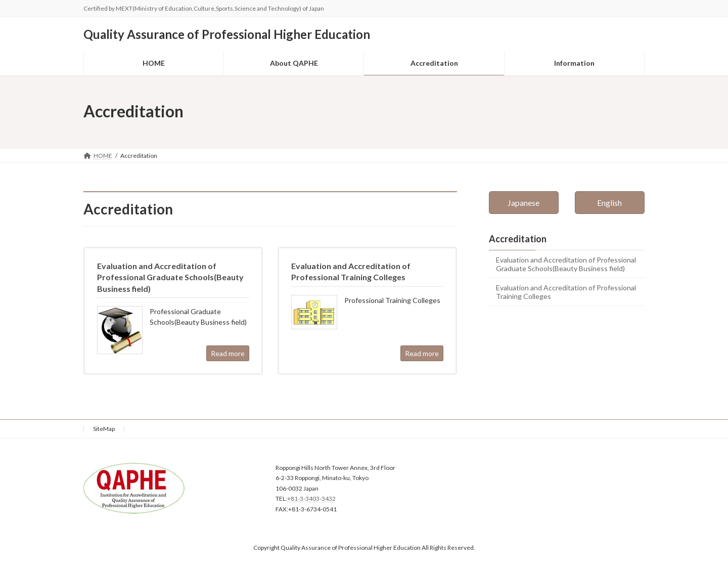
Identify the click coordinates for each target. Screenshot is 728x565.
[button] (524, 203)
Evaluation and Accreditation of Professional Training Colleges (566, 291)
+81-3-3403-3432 (311, 498)
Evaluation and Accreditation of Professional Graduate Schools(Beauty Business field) (566, 264)
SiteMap (104, 429)
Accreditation (518, 239)
